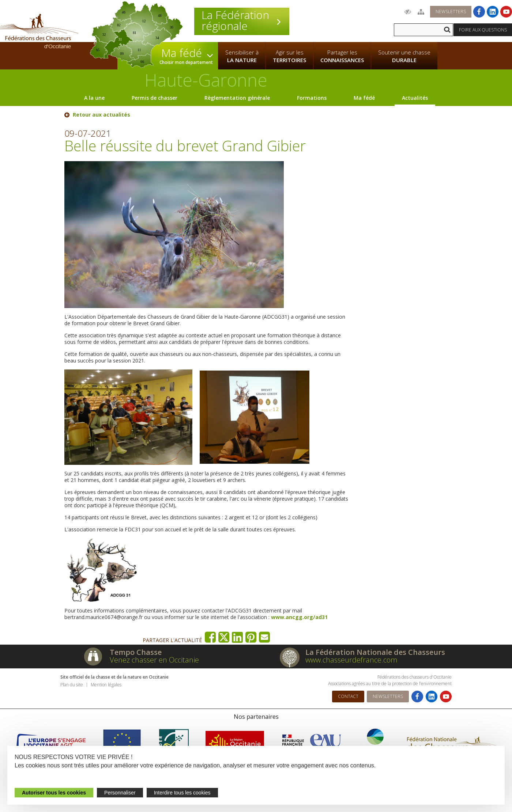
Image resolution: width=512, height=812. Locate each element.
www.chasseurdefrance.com (351, 660)
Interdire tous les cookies (182, 793)
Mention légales (106, 685)
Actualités (415, 98)
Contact (348, 696)
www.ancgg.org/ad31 (299, 617)
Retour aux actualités (101, 115)
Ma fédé (364, 98)
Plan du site (72, 685)
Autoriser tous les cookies (54, 793)
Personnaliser (120, 793)
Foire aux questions (483, 30)
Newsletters (451, 12)
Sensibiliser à (242, 56)
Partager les (342, 56)
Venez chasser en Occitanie (154, 660)
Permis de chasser (155, 98)
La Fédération (242, 20)
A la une (94, 98)
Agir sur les (289, 56)
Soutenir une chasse (404, 56)
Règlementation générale (237, 98)
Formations (312, 98)
